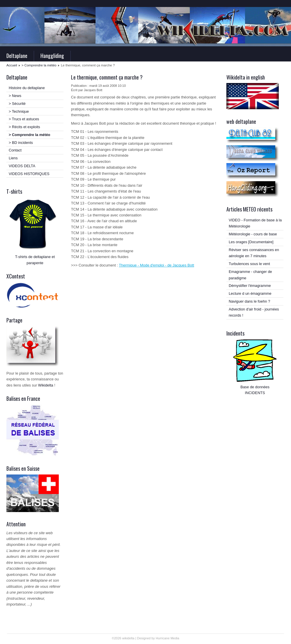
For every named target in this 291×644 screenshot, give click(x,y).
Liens (13, 158)
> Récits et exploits (24, 127)
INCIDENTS (255, 393)
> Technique (19, 111)
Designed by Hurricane (154, 638)
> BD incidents (21, 143)
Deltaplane (17, 56)
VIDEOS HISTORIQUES (29, 174)
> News (15, 96)
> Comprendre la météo (39, 65)
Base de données (255, 387)
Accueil (12, 65)
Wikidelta (46, 385)
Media (175, 638)
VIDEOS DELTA (22, 166)
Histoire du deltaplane (27, 88)
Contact (15, 150)
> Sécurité (17, 104)
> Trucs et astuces (24, 119)
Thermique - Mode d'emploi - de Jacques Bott (156, 265)
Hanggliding (52, 56)
